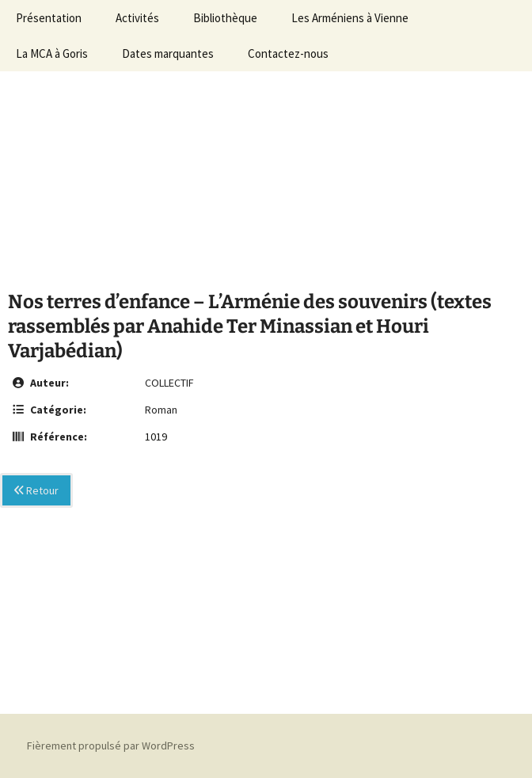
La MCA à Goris (52, 53)
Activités (137, 18)
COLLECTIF (169, 383)
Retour (36, 490)
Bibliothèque (225, 18)
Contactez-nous (288, 53)
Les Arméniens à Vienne (350, 18)
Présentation (49, 18)
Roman (161, 410)
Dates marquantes (168, 53)
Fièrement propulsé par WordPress (111, 746)
